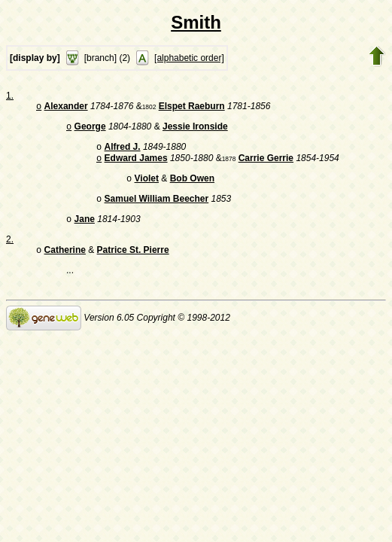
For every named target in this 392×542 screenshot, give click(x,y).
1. (10, 96)
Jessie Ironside (195, 129)
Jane (85, 230)
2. (10, 250)
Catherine (65, 262)
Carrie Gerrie (266, 164)
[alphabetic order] (189, 58)
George (90, 129)
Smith (196, 22)
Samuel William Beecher (157, 208)
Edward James (136, 164)
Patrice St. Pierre (133, 262)
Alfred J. (123, 151)
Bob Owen (192, 186)
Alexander (66, 108)
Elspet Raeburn (192, 108)
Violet (147, 186)
